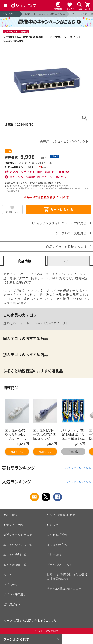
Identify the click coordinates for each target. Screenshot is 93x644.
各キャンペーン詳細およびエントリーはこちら (38, 177)
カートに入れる (58, 209)
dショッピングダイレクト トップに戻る (59, 223)
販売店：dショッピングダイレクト (64, 141)
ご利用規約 (54, 555)
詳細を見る (17, 452)
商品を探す (11, 515)
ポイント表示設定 (15, 594)
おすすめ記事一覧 (15, 565)
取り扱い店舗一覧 (15, 555)
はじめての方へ (57, 545)
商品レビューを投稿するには (66, 247)
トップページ (10, 14)
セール (24, 323)
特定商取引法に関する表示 (64, 589)
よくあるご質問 (57, 535)
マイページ (11, 584)
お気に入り (12, 212)
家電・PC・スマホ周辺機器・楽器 (45, 14)
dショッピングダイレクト (51, 323)
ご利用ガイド (12, 604)
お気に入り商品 (13, 525)
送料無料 (10, 323)
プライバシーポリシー (61, 565)
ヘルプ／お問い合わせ (61, 515)
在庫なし (73, 452)
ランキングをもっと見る (77, 468)
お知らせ (52, 525)
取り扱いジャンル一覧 (18, 545)
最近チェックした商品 (18, 535)
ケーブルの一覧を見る (71, 233)
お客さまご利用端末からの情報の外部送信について (67, 577)
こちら (51, 620)
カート (8, 575)
